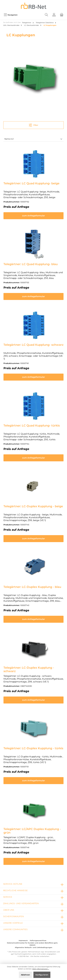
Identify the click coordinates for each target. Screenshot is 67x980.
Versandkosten (50, 952)
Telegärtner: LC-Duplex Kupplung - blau (32, 587)
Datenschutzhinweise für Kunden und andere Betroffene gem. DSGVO (32, 944)
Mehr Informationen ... (41, 969)
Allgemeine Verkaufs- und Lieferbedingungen (34, 947)
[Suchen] (46, 15)
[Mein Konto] (54, 15)
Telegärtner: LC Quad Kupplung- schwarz (33, 345)
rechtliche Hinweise (15, 890)
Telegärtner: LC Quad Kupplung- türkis (32, 426)
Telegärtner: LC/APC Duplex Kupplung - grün (32, 831)
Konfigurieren (42, 975)
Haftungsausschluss (38, 940)
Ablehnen (25, 975)
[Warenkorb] (62, 15)
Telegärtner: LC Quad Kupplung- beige (31, 183)
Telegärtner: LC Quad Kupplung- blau (31, 264)
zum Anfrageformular (33, 216)
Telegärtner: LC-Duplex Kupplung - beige (33, 506)
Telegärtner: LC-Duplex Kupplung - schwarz (29, 669)
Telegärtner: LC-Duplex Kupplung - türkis (33, 748)
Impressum (23, 940)
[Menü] (11, 15)
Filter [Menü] (33, 124)
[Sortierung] (33, 139)
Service (8, 897)
